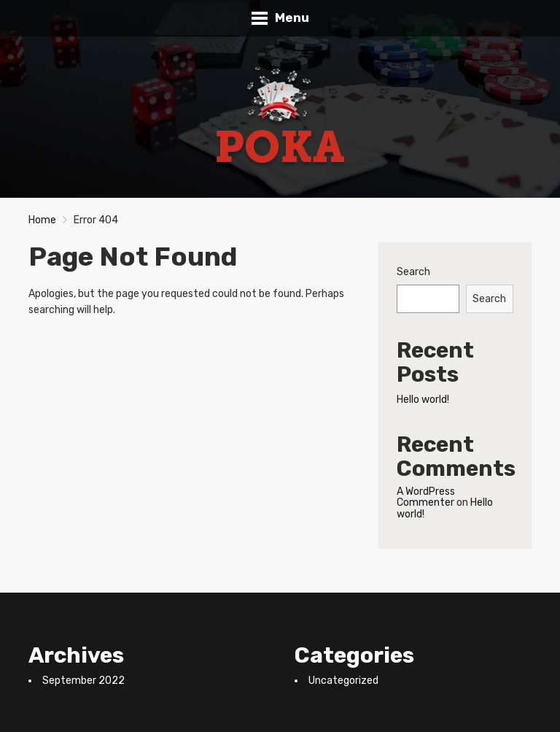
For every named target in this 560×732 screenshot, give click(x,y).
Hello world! (423, 400)
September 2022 (83, 681)
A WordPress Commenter (426, 497)
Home (42, 220)
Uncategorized (343, 681)
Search (413, 272)
